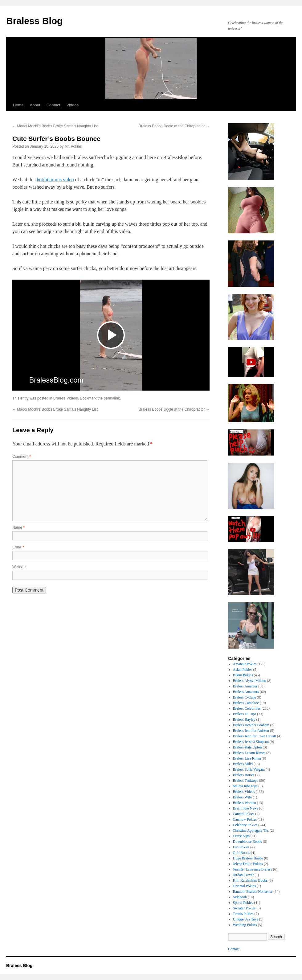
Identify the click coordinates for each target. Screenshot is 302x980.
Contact (53, 105)
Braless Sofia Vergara (249, 769)
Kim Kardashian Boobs (250, 880)
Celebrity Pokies (245, 825)
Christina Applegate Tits (251, 830)
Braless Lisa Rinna (247, 758)
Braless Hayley (244, 720)
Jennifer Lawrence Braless (253, 869)
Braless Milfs (243, 764)
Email (18, 547)
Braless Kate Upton (247, 747)
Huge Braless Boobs (248, 858)
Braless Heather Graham (251, 725)
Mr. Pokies (73, 146)
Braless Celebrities (247, 708)
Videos (72, 105)
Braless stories (244, 775)
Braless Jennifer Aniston (251, 731)
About (35, 105)
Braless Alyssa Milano (250, 681)
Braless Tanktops (246, 781)
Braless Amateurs (246, 692)
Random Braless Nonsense (253, 892)
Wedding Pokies (245, 925)
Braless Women (245, 803)
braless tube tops (245, 786)
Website (19, 567)
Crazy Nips (241, 836)
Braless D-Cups (245, 714)
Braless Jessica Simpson (251, 742)
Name (18, 527)
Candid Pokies (244, 814)
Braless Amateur (245, 686)
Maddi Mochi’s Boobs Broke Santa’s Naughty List (55, 126)
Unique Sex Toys (246, 919)
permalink (112, 398)
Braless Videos (66, 398)
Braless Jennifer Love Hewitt (255, 736)
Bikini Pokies (243, 675)
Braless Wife (243, 797)
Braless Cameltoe (246, 703)
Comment (22, 457)
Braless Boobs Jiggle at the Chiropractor (174, 126)
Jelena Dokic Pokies (248, 864)
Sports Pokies (243, 903)
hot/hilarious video (55, 180)
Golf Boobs (242, 853)
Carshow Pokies (245, 819)
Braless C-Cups (245, 697)
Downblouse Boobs (247, 842)
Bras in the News (246, 808)
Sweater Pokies (244, 908)
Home (18, 105)
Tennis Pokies (243, 914)
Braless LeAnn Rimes (249, 753)
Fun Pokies (241, 847)
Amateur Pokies (245, 664)
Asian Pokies (243, 670)
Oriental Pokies (244, 886)
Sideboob (240, 897)
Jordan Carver (243, 875)
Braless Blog (34, 21)
